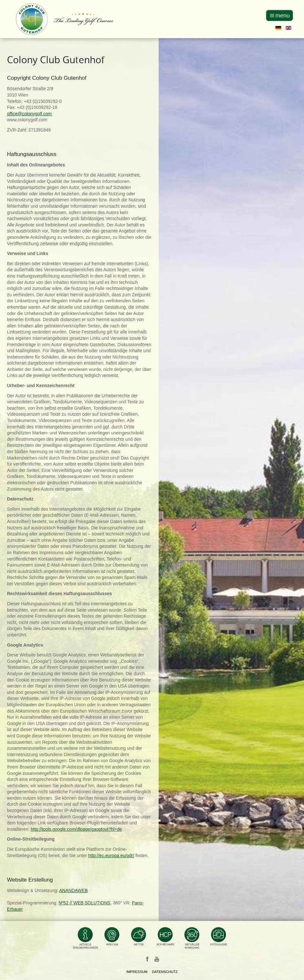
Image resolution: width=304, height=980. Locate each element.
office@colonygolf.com (29, 114)
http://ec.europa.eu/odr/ (111, 856)
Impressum (137, 972)
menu (283, 16)
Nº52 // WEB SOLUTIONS (85, 903)
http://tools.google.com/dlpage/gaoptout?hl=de (76, 829)
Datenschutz (165, 972)
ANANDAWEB (74, 890)
